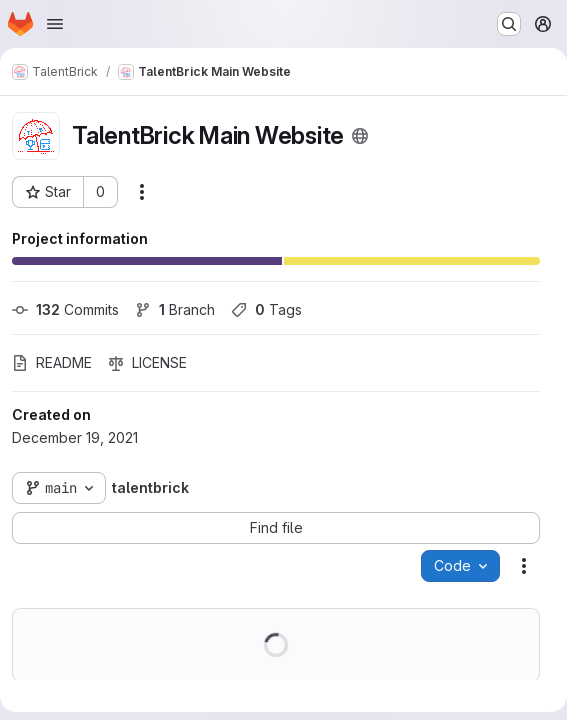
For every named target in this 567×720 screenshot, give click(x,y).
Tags (266, 309)
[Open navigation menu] (55, 24)
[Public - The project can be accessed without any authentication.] (360, 136)
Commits (65, 309)
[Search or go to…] (509, 24)
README (52, 362)
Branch (175, 309)
